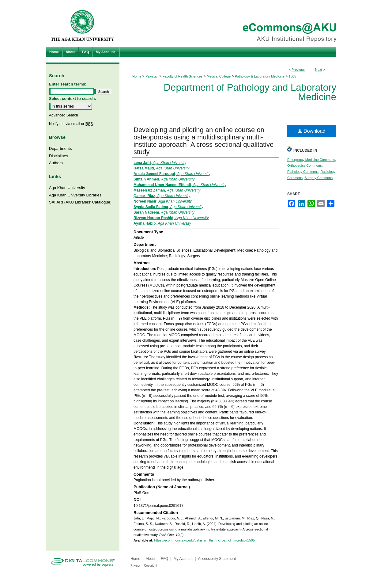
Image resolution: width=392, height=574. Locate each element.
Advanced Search (64, 115)
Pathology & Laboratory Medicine (260, 76)
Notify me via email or (71, 124)
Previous (298, 70)
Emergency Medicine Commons (311, 160)
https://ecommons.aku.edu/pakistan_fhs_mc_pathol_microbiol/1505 (204, 540)
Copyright (151, 566)
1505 (292, 76)
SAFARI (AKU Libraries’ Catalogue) (80, 202)
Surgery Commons (318, 178)
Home (137, 76)
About (151, 559)
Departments (60, 148)
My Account (183, 559)
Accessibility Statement (217, 559)
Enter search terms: (68, 84)
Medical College (219, 76)
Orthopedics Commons (305, 165)
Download (312, 131)
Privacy (136, 566)
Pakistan (152, 76)
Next (319, 70)
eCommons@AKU (233, 23)
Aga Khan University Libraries (75, 195)
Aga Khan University (67, 188)
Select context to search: (73, 99)
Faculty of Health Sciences (183, 76)
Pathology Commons (303, 172)
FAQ (164, 559)
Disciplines (58, 156)
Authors (56, 163)
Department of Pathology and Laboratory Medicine (250, 92)
